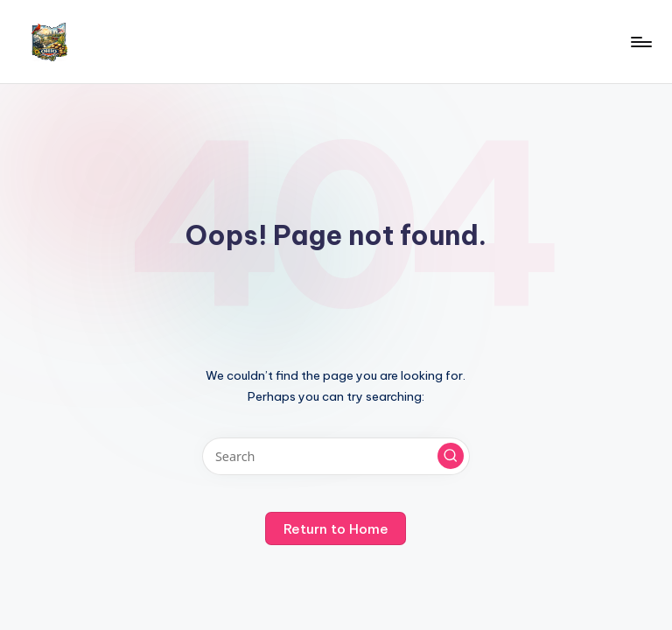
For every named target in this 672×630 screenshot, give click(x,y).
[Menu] (640, 42)
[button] (451, 456)
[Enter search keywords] (336, 456)
